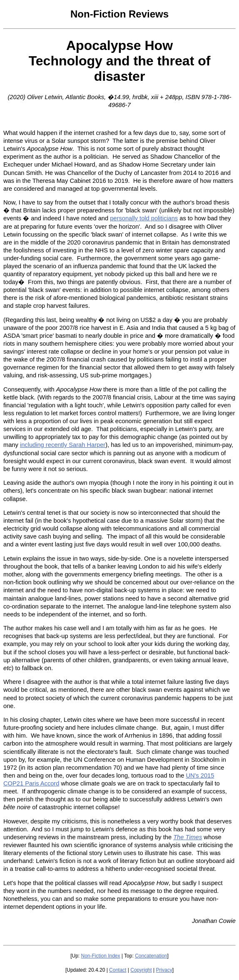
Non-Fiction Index (100, 956)
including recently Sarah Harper (63, 445)
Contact (118, 970)
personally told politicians (144, 218)
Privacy (164, 970)
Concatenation (151, 956)
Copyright (141, 970)
